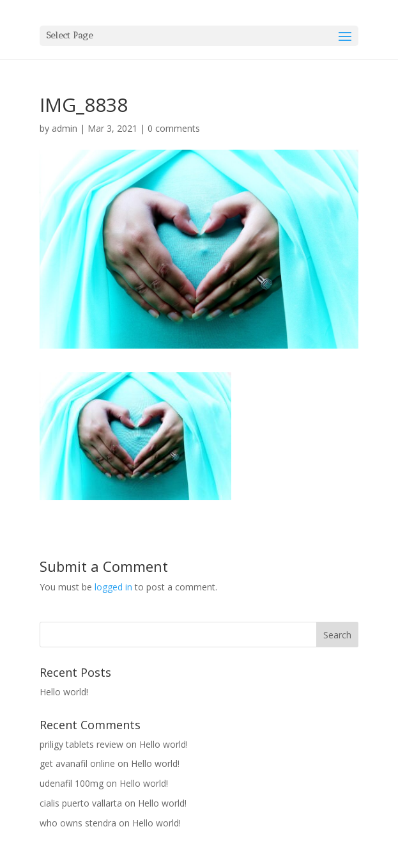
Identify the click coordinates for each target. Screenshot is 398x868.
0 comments (174, 128)
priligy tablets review (81, 744)
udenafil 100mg (72, 783)
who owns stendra (78, 823)
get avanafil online (77, 763)
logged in (113, 587)
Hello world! (64, 692)
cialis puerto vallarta (81, 803)
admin (65, 128)
